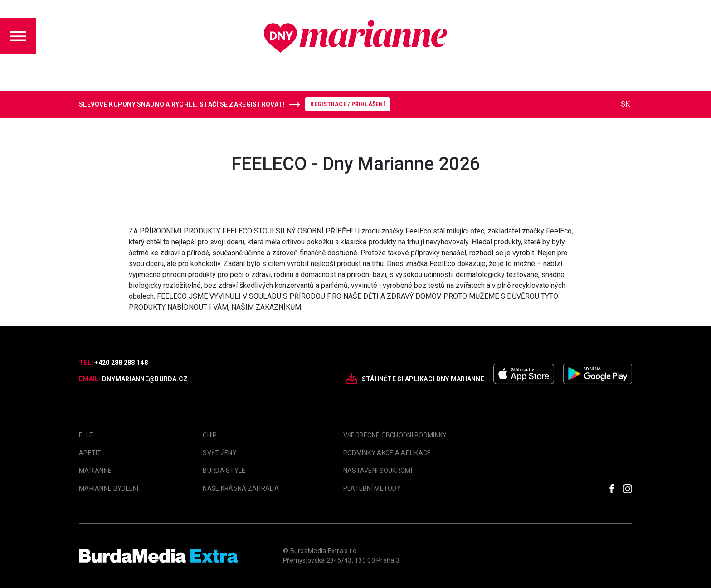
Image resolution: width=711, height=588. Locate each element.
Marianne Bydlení (109, 488)
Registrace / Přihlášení (348, 104)
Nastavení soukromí (378, 471)
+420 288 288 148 (121, 363)
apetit (90, 453)
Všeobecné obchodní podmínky (395, 435)
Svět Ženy (220, 453)
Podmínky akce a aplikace (387, 453)
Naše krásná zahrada (241, 488)
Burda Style (224, 471)
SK (625, 104)
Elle (86, 435)
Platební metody (372, 488)
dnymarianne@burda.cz (145, 379)
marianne (95, 471)
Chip (210, 435)
